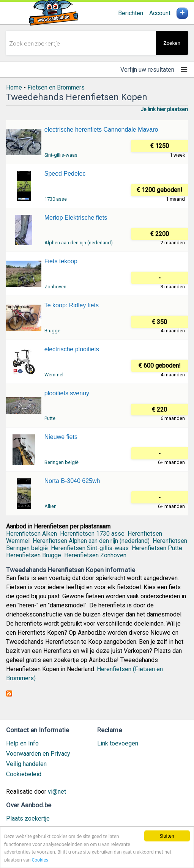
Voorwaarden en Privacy (38, 754)
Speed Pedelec (65, 174)
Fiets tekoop (61, 261)
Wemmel (54, 375)
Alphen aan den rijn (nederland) (79, 243)
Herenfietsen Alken (32, 534)
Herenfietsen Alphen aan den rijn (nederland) (91, 541)
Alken (50, 506)
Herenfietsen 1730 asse (92, 534)
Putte (50, 418)
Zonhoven (55, 287)
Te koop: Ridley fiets (72, 305)
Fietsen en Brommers (56, 87)
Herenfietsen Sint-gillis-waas (90, 548)
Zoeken (172, 43)
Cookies (40, 860)
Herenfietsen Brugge (34, 555)
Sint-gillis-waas (61, 155)
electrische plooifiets (72, 349)
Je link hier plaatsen (164, 109)
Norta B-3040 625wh (72, 481)
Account (160, 13)
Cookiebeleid (24, 774)
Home (14, 87)
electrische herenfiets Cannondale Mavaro (101, 130)
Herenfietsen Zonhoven (95, 555)
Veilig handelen (26, 764)
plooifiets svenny (67, 393)
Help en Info (22, 743)
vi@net (57, 792)
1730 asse (56, 199)
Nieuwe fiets (61, 437)
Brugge (52, 331)
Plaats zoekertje (28, 818)
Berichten (131, 13)
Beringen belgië (62, 462)
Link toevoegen (118, 743)
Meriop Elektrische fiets (76, 218)
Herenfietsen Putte (157, 548)
